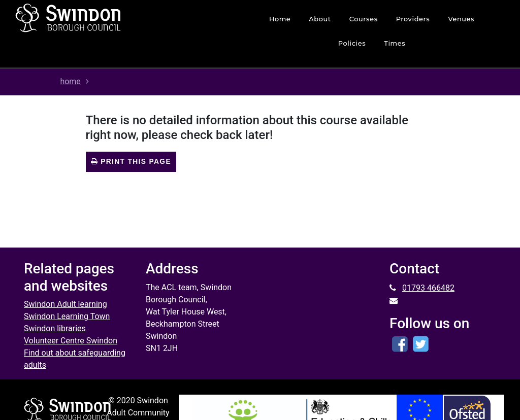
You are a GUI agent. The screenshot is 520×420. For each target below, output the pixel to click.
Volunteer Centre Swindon (71, 341)
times (395, 43)
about (320, 19)
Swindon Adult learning (66, 304)
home (280, 19)
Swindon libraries (55, 328)
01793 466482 (428, 288)
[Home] (104, 18)
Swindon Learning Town (67, 316)
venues (461, 19)
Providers (413, 19)
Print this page (131, 162)
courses (364, 19)
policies (352, 43)
